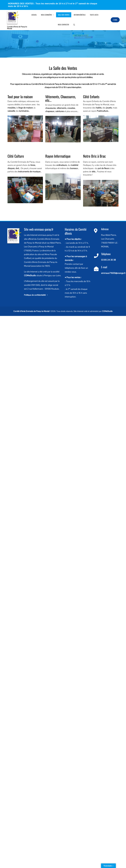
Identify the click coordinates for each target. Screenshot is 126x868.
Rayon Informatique (58, 156)
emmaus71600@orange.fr (113, 273)
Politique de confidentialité (36, 295)
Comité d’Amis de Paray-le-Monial (17, 28)
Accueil (34, 15)
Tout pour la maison (20, 97)
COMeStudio (30, 275)
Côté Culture (16, 156)
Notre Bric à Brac (94, 156)
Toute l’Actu (94, 15)
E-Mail (115, 20)
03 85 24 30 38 (108, 260)
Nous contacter (63, 25)
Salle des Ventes (64, 15)
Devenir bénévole (80, 15)
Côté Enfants (91, 97)
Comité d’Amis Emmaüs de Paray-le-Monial (31, 311)
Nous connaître (48, 15)
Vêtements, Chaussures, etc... (61, 98)
